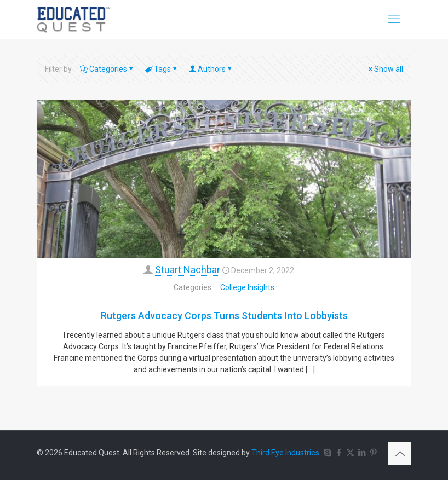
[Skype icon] (327, 453)
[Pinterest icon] (373, 453)
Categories (107, 69)
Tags (162, 69)
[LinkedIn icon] (362, 453)
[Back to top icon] (400, 454)
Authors (211, 69)
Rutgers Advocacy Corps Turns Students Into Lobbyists (224, 316)
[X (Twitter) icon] (350, 453)
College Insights (247, 287)
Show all (385, 69)
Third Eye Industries (285, 453)
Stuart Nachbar (188, 270)
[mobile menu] (394, 19)
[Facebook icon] (339, 453)
